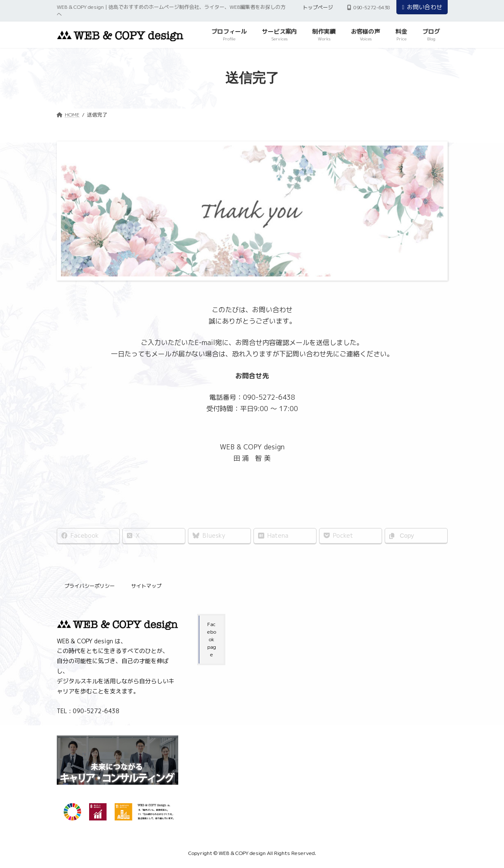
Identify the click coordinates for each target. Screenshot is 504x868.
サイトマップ (146, 586)
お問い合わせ (422, 7)
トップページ (318, 7)
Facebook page (212, 639)
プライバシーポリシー (90, 586)
